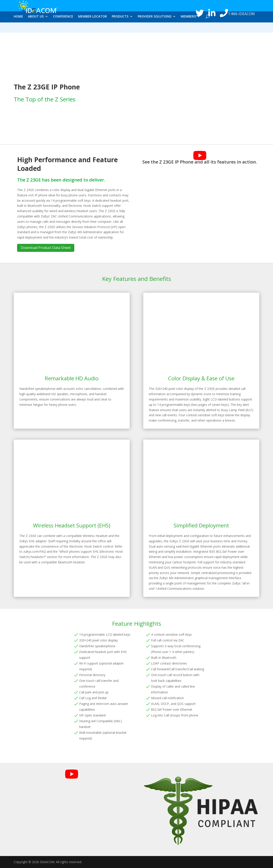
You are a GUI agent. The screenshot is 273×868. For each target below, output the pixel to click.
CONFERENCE (63, 28)
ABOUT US (36, 28)
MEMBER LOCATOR (92, 28)
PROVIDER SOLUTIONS (155, 28)
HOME (18, 28)
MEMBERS (188, 28)
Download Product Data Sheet (46, 248)
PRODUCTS (120, 28)
